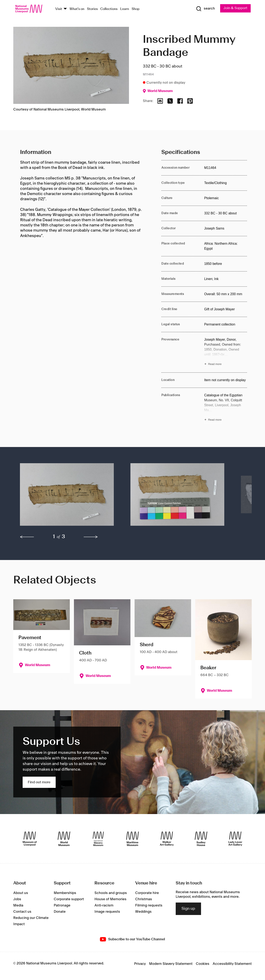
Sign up (188, 909)
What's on (77, 9)
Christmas (144, 899)
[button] (67, 497)
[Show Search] (205, 9)
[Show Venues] (65, 9)
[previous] (27, 537)
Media (18, 905)
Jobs (17, 899)
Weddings (143, 912)
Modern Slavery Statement (171, 964)
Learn (125, 9)
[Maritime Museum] (132, 839)
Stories (92, 9)
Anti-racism (104, 905)
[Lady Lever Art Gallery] (235, 839)
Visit (59, 9)
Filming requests (149, 905)
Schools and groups (111, 893)
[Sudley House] (201, 839)
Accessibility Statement (232, 964)
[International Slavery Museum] (98, 839)
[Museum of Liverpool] (30, 839)
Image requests (107, 912)
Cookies (203, 964)
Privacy (140, 964)
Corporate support (69, 899)
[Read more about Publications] (226, 408)
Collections (109, 9)
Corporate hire (147, 893)
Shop (136, 9)
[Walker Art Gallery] (167, 839)
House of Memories (110, 899)
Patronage (62, 905)
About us (21, 893)
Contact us (22, 912)
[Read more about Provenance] (226, 352)
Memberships (65, 893)
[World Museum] (64, 839)
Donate (60, 912)
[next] (91, 537)
